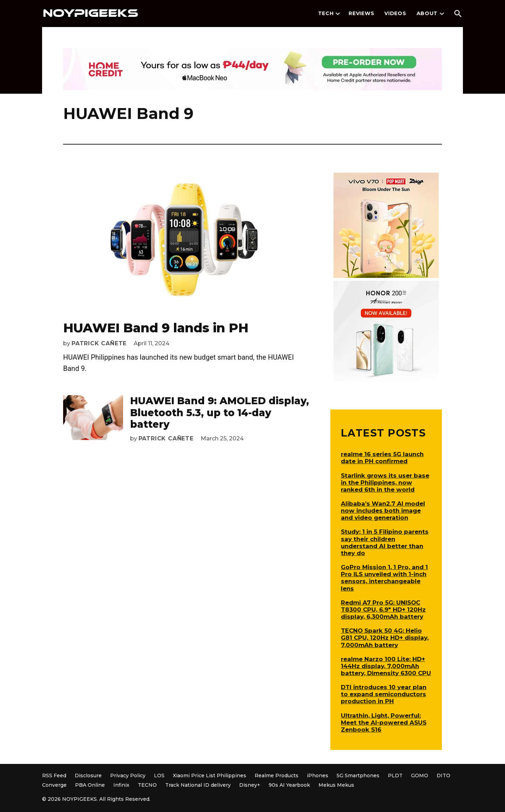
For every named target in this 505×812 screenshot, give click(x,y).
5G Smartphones (358, 776)
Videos (395, 13)
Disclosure (88, 776)
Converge (54, 785)
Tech (326, 13)
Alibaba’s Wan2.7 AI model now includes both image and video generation (383, 511)
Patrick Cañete (99, 343)
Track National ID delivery (198, 785)
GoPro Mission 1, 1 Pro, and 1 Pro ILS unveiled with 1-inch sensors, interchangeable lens (384, 578)
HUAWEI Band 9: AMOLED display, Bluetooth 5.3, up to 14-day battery (220, 412)
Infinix (121, 785)
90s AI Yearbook (289, 785)
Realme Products (277, 776)
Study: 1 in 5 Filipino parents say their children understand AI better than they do (385, 542)
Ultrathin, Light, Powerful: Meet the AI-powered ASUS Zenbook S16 (384, 723)
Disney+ (250, 785)
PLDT (395, 776)
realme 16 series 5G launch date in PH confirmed (382, 458)
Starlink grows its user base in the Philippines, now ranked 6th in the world (385, 482)
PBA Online (90, 785)
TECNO (147, 785)
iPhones (318, 776)
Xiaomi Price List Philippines (210, 776)
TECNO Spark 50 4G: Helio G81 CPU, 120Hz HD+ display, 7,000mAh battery (385, 638)
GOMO (420, 776)
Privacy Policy (128, 776)
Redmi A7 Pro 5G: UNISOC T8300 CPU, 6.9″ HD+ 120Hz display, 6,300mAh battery (383, 610)
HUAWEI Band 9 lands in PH (156, 328)
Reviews (361, 13)
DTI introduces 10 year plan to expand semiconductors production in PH (384, 694)
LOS (159, 776)
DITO (443, 776)
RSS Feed (54, 776)
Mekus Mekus (336, 785)
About (427, 13)
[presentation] (338, 14)
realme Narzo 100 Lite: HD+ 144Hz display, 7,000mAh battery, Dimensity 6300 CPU (386, 666)
